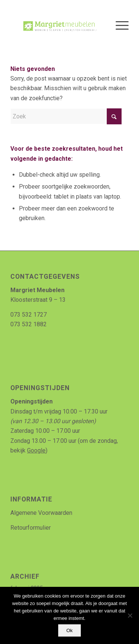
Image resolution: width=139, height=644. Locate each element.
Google (36, 450)
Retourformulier (31, 528)
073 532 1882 (29, 324)
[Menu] (118, 26)
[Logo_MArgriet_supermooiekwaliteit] (58, 26)
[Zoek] (66, 116)
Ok (69, 630)
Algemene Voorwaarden (41, 513)
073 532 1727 (29, 315)
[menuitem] (118, 26)
